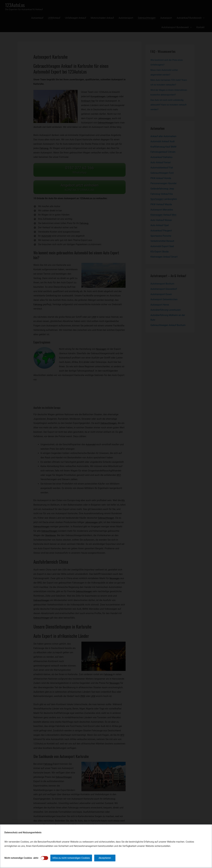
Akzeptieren (105, 858)
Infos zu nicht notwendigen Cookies (71, 858)
